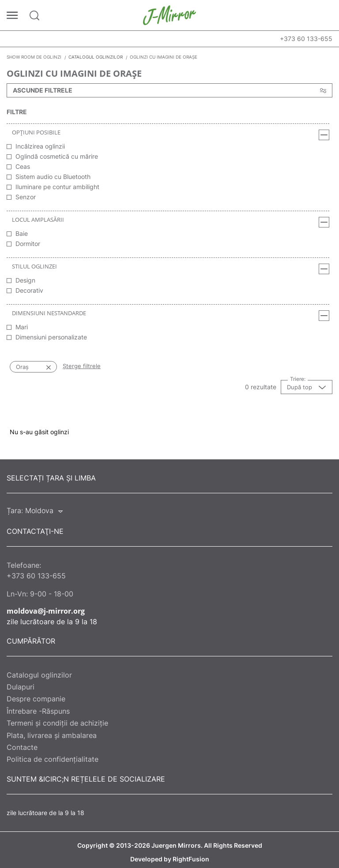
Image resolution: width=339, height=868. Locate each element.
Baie (22, 233)
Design (25, 280)
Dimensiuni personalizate (51, 337)
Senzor (26, 197)
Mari (22, 327)
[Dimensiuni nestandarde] (324, 316)
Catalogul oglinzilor (39, 675)
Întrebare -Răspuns (38, 711)
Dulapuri (21, 687)
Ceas (23, 166)
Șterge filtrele (82, 366)
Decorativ (29, 290)
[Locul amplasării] (324, 222)
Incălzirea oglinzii (40, 146)
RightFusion (191, 859)
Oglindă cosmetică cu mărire (57, 156)
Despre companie (36, 699)
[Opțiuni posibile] (324, 135)
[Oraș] (40, 367)
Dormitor (28, 244)
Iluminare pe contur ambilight (57, 187)
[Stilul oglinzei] (324, 269)
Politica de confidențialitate (53, 759)
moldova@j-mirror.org (46, 611)
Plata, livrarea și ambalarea (52, 735)
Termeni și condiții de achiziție (57, 723)
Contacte (22, 747)
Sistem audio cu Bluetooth (53, 177)
